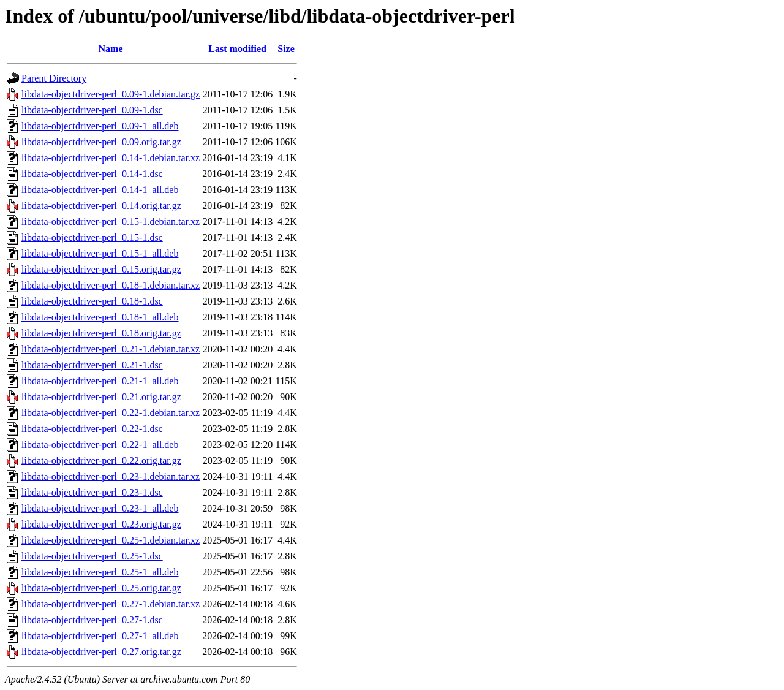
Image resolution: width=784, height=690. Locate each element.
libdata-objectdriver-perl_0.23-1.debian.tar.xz (111, 476)
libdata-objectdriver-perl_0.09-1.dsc (92, 110)
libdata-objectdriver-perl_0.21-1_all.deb (100, 381)
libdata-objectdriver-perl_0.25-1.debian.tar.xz (111, 540)
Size (286, 49)
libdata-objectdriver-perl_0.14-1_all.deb (100, 190)
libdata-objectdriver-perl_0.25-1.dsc (92, 556)
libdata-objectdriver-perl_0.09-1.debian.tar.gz (111, 94)
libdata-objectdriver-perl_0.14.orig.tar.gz (101, 206)
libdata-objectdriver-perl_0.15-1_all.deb (100, 253)
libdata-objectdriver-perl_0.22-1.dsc (92, 429)
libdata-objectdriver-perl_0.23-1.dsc (92, 492)
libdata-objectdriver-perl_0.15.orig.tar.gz (101, 269)
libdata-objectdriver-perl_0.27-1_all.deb (100, 636)
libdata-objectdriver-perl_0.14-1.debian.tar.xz (111, 158)
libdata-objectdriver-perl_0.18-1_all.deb (100, 317)
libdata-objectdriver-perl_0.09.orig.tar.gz (101, 142)
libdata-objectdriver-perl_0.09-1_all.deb (100, 126)
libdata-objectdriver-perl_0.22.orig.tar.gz (101, 461)
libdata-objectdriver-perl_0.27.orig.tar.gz (101, 652)
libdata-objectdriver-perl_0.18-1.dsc (92, 301)
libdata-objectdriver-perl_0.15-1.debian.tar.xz (111, 222)
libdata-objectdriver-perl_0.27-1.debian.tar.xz (111, 604)
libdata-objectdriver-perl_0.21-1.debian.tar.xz (111, 349)
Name (111, 49)
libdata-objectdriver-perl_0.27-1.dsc (92, 620)
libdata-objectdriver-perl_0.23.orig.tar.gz (101, 524)
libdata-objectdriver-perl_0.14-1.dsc (92, 174)
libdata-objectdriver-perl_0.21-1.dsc (92, 365)
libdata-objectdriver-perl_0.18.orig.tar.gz (101, 333)
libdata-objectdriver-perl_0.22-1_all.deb (100, 445)
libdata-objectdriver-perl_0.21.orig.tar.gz (101, 397)
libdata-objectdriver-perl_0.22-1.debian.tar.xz (111, 413)
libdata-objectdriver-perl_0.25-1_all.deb (100, 572)
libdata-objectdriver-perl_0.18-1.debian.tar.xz (111, 285)
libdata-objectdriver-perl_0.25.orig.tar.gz (101, 588)
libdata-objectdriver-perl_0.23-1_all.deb (100, 508)
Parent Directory (54, 78)
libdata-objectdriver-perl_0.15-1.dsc (92, 237)
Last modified (237, 49)
